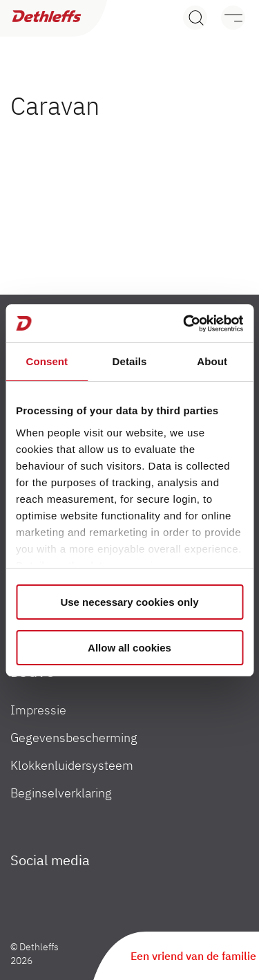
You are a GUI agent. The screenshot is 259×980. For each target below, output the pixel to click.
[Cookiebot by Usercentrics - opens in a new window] (184, 324)
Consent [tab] (47, 361)
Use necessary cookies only (129, 602)
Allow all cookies (129, 648)
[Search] (195, 18)
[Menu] (226, 18)
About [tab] (212, 361)
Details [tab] (130, 361)
